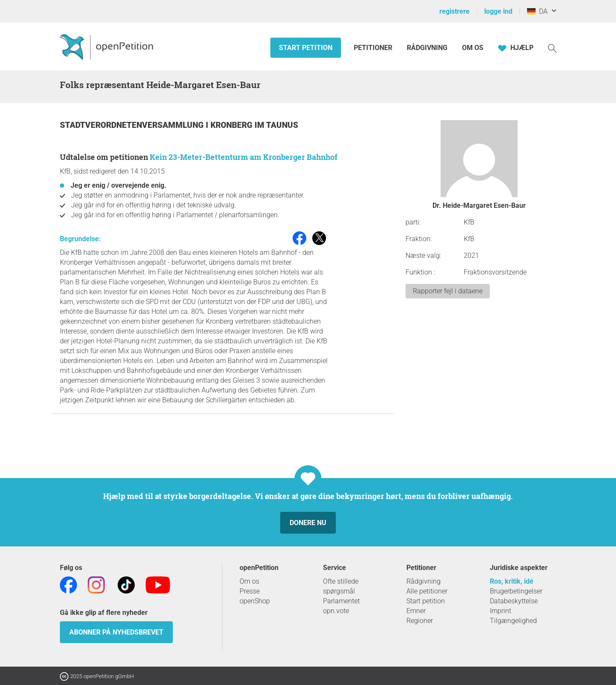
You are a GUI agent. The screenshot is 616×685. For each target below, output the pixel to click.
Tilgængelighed (513, 621)
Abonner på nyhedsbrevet (116, 632)
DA (537, 11)
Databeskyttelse (514, 601)
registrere (455, 11)
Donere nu (308, 523)
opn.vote (336, 611)
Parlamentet (341, 601)
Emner (416, 611)
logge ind (498, 11)
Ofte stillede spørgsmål (341, 586)
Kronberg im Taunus (254, 125)
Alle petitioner (427, 591)
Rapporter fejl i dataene (448, 291)
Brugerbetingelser (516, 591)
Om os (473, 48)
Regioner (420, 621)
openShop (255, 601)
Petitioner (374, 48)
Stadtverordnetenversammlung (133, 125)
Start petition (306, 48)
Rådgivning (427, 48)
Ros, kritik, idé (512, 581)
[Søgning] (552, 48)
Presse (250, 591)
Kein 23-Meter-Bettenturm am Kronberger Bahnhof (244, 157)
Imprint (500, 611)
